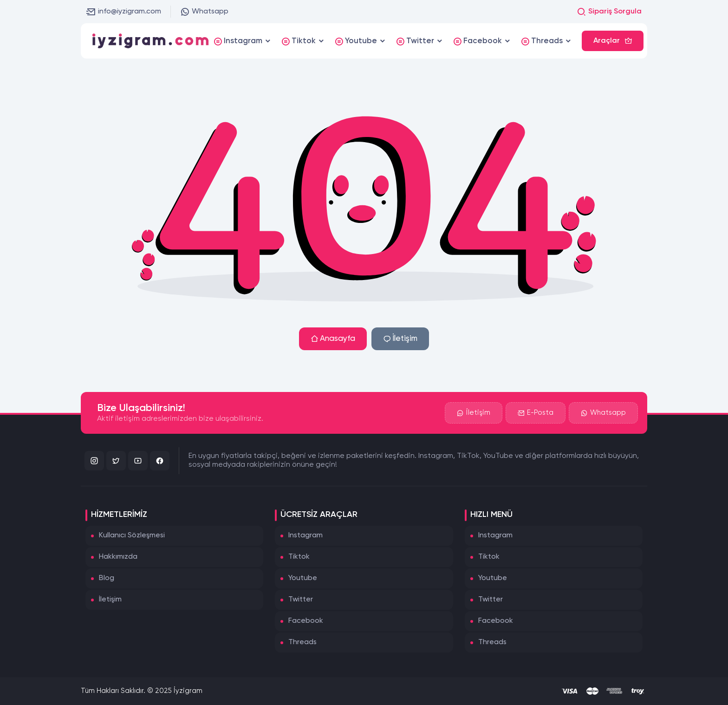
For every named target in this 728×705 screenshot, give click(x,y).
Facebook (306, 621)
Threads (302, 642)
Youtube (303, 578)
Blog (107, 578)
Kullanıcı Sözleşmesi (132, 535)
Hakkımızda (118, 557)
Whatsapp (204, 12)
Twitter (301, 600)
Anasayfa (333, 339)
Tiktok (299, 557)
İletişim (400, 339)
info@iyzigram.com (124, 12)
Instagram (305, 535)
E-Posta (536, 413)
